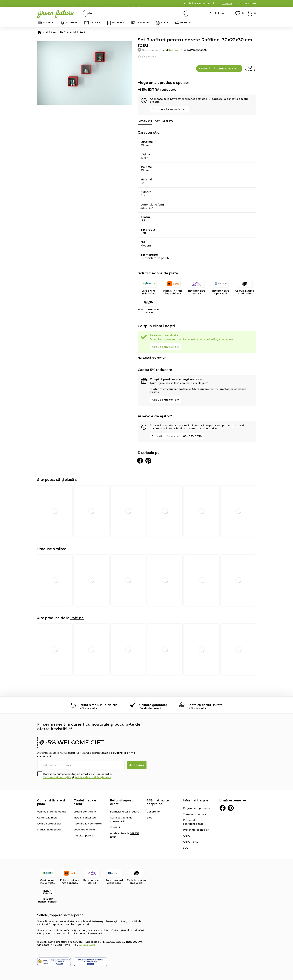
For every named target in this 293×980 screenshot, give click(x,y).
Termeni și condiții (194, 814)
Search (185, 13)
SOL (186, 848)
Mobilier (118, 23)
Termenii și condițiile (57, 777)
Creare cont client (85, 812)
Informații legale (196, 800)
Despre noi (153, 812)
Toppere (72, 23)
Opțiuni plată (164, 121)
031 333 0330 (248, 3)
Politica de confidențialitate (93, 777)
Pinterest (231, 808)
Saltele (48, 23)
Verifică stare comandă (199, 3)
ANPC (187, 836)
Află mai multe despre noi (158, 802)
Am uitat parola (83, 836)
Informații (145, 121)
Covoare (143, 23)
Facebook (223, 808)
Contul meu (218, 13)
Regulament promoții (196, 808)
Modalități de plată (49, 830)
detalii (136, 3)
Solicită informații (165, 436)
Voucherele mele (84, 830)
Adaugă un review (165, 347)
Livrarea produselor (49, 824)
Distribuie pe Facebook (140, 461)
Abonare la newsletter (169, 109)
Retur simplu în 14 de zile (99, 705)
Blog (149, 818)
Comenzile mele (47, 818)
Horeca (186, 23)
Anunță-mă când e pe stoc (219, 69)
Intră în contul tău (85, 818)
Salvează (250, 70)
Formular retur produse (125, 812)
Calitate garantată (153, 705)
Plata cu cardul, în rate (206, 705)
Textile (95, 23)
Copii (165, 23)
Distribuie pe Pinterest (148, 461)
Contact (227, 3)
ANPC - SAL (191, 842)
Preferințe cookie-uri (196, 830)
